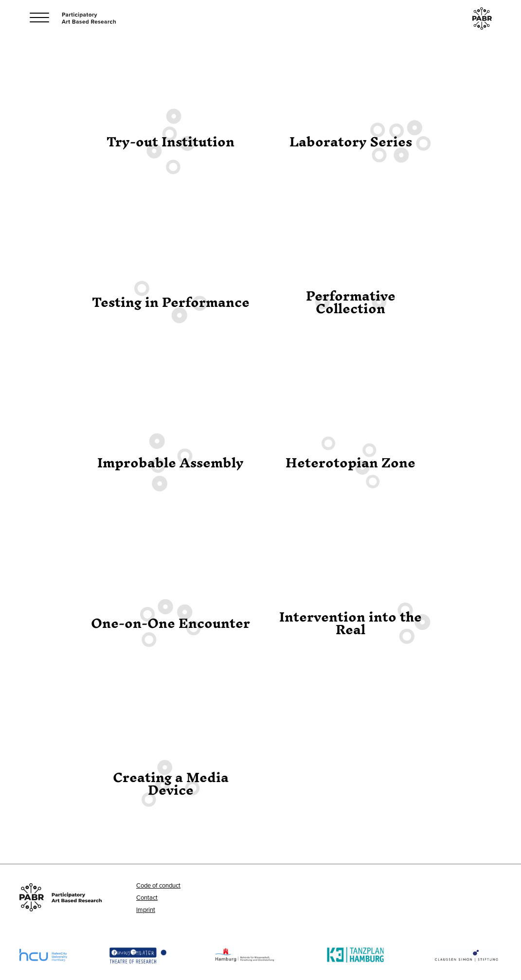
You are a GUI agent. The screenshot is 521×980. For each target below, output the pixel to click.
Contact (147, 897)
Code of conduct (158, 885)
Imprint (146, 909)
